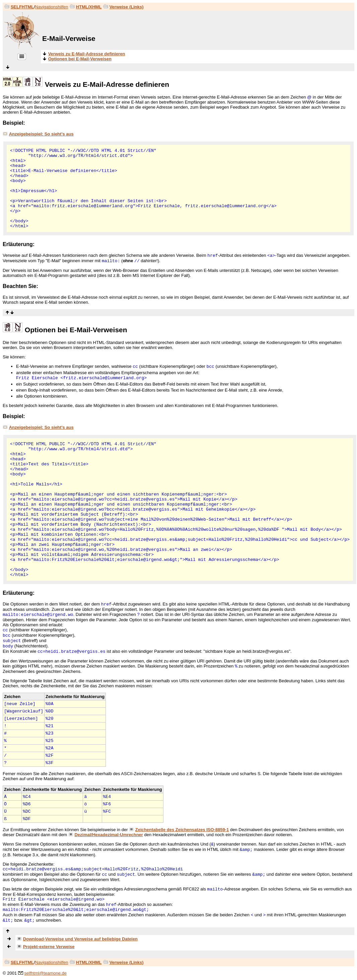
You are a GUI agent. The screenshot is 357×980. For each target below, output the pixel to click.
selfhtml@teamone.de (45, 973)
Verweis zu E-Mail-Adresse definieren (107, 84)
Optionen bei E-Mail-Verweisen (76, 330)
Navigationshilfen (52, 7)
